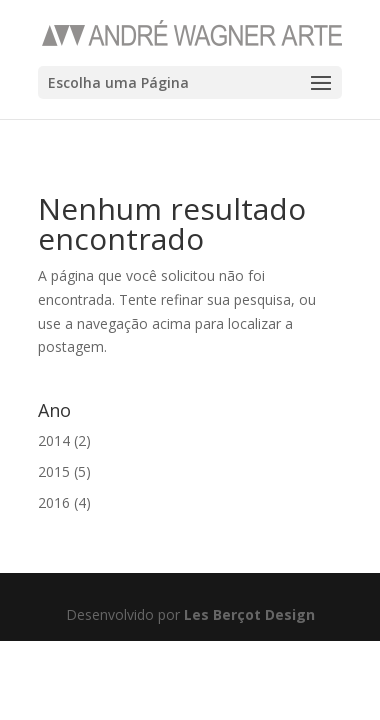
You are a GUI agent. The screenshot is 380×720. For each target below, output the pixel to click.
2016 (54, 502)
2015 (54, 471)
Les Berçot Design (249, 614)
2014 (54, 440)
